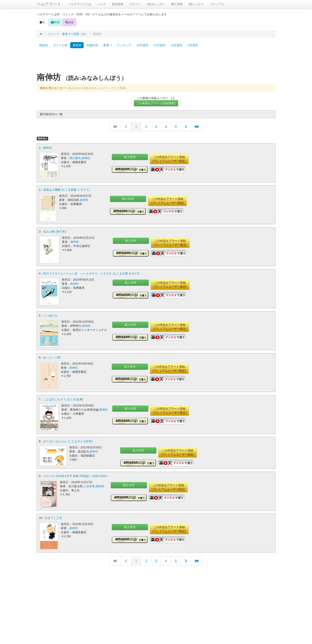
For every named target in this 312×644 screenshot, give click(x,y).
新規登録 (118, 4)
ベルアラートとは (80, 4)
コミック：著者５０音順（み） (68, 34)
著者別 (77, 45)
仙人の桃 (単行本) (55, 232)
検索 (69, 22)
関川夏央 (75, 158)
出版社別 (92, 45)
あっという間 (52, 357)
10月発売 (142, 45)
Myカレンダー (156, 4)
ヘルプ (102, 4)
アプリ (137, 14)
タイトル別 (60, 45)
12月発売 (177, 45)
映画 (55, 22)
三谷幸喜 (89, 486)
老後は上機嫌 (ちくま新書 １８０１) (66, 190)
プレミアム (217, 4)
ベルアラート (49, 4)
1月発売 (193, 45)
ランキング (124, 45)
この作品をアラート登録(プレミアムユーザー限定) (169, 159)
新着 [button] (108, 45)
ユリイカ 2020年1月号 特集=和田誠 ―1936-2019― (76, 476)
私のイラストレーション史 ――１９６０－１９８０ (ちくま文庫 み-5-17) (91, 273)
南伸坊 (86, 158)
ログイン (135, 4)
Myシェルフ (196, 4)
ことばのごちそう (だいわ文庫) (63, 399)
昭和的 (48, 148)
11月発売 (160, 45)
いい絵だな (50, 315)
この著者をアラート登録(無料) (156, 103)
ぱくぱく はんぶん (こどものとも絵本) (68, 441)
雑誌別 (43, 45)
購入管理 (177, 4)
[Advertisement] (156, 62)
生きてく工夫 (53, 518)
